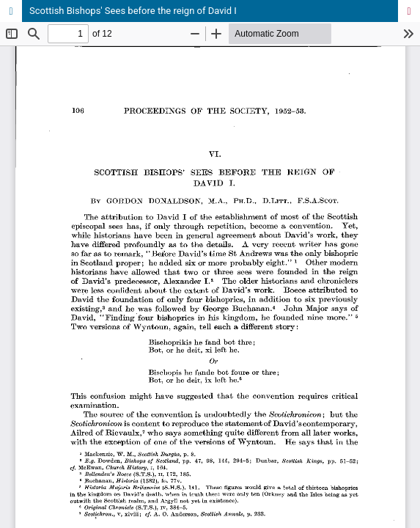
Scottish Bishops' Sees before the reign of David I (133, 11)
